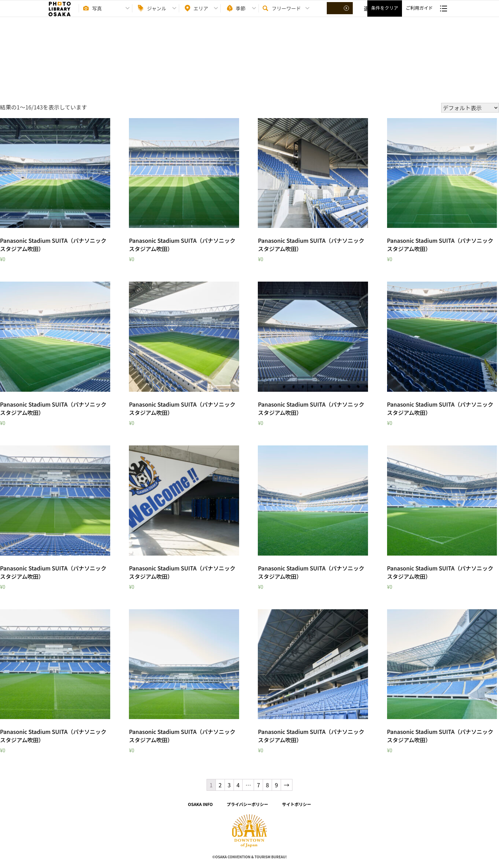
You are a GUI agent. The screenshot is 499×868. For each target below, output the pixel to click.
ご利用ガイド (419, 14)
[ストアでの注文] (470, 108)
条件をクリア (385, 14)
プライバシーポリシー (247, 804)
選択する (340, 14)
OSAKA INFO (200, 804)
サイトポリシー (297, 804)
